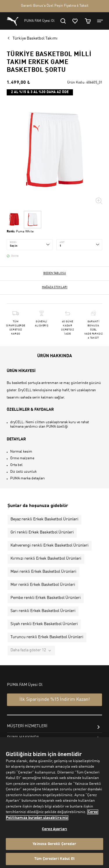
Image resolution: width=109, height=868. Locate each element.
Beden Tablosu (55, 273)
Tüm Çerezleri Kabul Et (54, 859)
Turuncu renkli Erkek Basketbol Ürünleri (47, 637)
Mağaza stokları (55, 287)
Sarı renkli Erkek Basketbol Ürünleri (43, 611)
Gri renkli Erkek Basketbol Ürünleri (42, 532)
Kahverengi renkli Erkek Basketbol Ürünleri (50, 545)
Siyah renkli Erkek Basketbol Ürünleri (44, 624)
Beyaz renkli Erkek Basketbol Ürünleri (44, 519)
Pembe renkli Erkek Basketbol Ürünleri (46, 598)
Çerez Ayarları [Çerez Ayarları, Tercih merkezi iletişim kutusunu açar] (54, 829)
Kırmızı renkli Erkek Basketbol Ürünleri (46, 558)
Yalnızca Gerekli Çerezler (54, 844)
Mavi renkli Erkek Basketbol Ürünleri (43, 572)
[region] (54, 803)
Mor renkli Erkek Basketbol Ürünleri (43, 585)
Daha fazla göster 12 (28, 650)
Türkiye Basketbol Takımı (35, 38)
